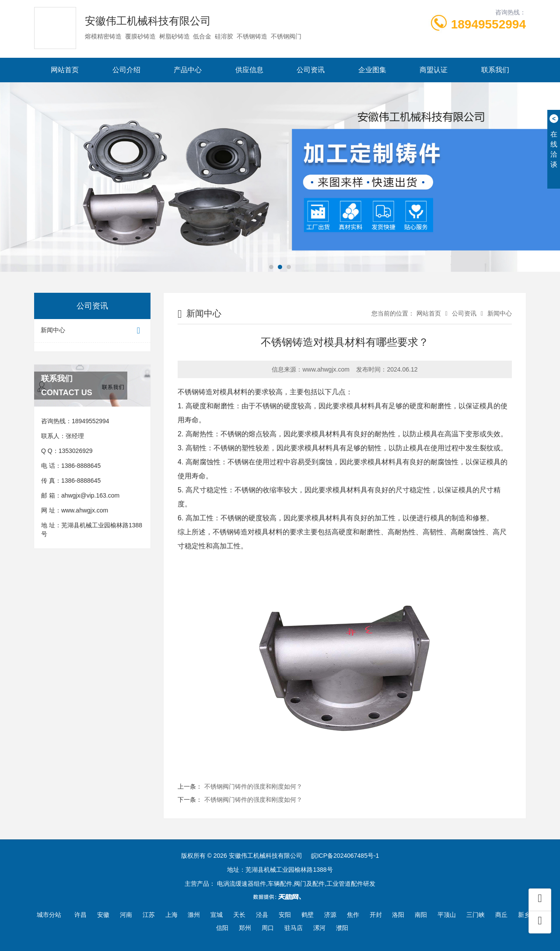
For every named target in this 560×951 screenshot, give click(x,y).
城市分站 (49, 915)
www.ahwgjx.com (85, 510)
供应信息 (249, 70)
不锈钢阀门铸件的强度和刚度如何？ (253, 786)
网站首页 (65, 70)
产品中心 (188, 70)
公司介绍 (126, 70)
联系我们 (495, 70)
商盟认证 (434, 70)
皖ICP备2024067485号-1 (345, 856)
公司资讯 (311, 70)
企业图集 (372, 70)
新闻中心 (92, 331)
